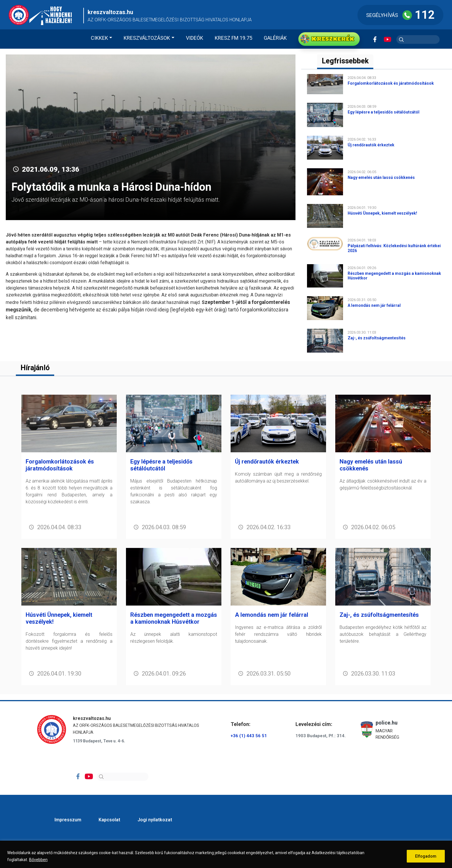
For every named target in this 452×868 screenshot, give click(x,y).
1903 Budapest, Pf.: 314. (321, 736)
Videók (195, 38)
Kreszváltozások (147, 38)
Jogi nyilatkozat (155, 820)
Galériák (275, 38)
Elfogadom (426, 856)
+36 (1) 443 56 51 (249, 736)
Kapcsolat (109, 820)
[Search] (123, 777)
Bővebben (38, 860)
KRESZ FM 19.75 (233, 38)
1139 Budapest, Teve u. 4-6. (99, 741)
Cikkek (99, 38)
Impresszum (68, 820)
